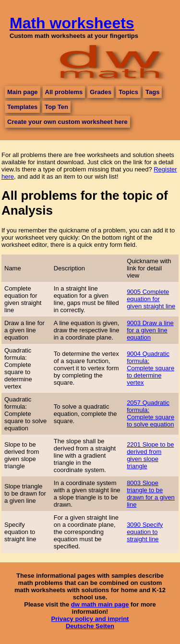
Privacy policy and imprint (90, 619)
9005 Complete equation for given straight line (151, 299)
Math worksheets (72, 23)
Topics (128, 92)
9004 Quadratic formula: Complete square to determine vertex (150, 368)
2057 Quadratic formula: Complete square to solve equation (150, 413)
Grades (101, 92)
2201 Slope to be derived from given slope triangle (150, 455)
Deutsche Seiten (90, 626)
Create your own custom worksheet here (67, 122)
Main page (23, 92)
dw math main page (100, 604)
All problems (64, 92)
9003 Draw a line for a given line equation (150, 330)
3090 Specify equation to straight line (145, 532)
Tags (152, 92)
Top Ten (56, 107)
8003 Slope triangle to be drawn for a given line (151, 494)
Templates (22, 107)
